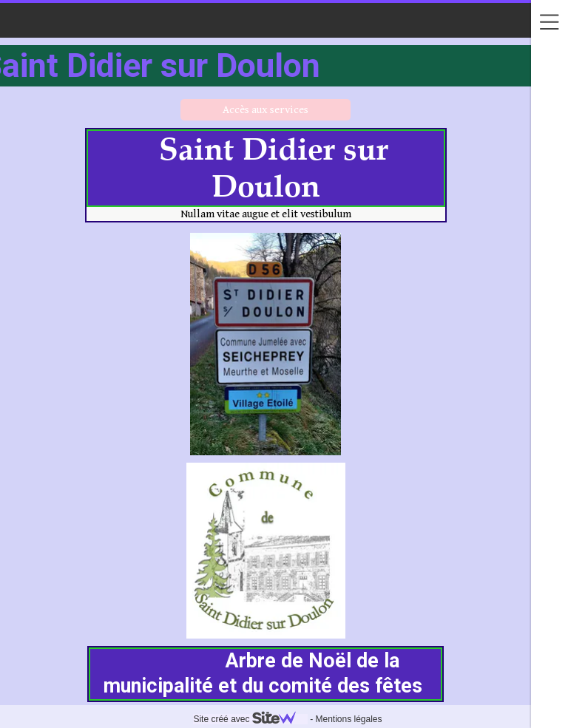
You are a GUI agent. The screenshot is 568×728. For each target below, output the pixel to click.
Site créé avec (250, 719)
